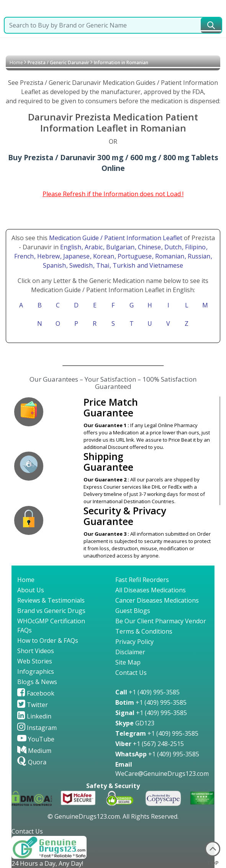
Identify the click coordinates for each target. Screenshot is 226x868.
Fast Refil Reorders (142, 580)
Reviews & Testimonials (51, 600)
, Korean (103, 256)
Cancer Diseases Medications (157, 600)
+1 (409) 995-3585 (147, 692)
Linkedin (34, 716)
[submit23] (211, 25)
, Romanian (169, 256)
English (71, 247)
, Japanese (76, 256)
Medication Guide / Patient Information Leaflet (116, 238)
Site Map (128, 662)
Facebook (36, 693)
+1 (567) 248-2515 (150, 744)
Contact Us (131, 673)
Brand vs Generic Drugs (51, 611)
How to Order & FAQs (48, 640)
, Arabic (93, 247)
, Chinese (149, 247)
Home (16, 63)
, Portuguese (134, 256)
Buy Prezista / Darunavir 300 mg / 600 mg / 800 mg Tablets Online (113, 163)
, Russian (198, 256)
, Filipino (195, 247)
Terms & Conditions (144, 631)
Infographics (36, 671)
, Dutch (172, 247)
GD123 (135, 723)
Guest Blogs (133, 611)
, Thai (102, 265)
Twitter (33, 705)
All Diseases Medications (151, 590)
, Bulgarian (120, 247)
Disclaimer (130, 652)
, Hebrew (48, 256)
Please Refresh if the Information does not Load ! (113, 194)
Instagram (37, 728)
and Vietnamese (159, 265)
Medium (34, 751)
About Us (31, 590)
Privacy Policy (134, 642)
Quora (32, 762)
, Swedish (80, 265)
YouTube (36, 739)
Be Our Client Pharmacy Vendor (161, 621)
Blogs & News (37, 682)
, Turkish (123, 265)
